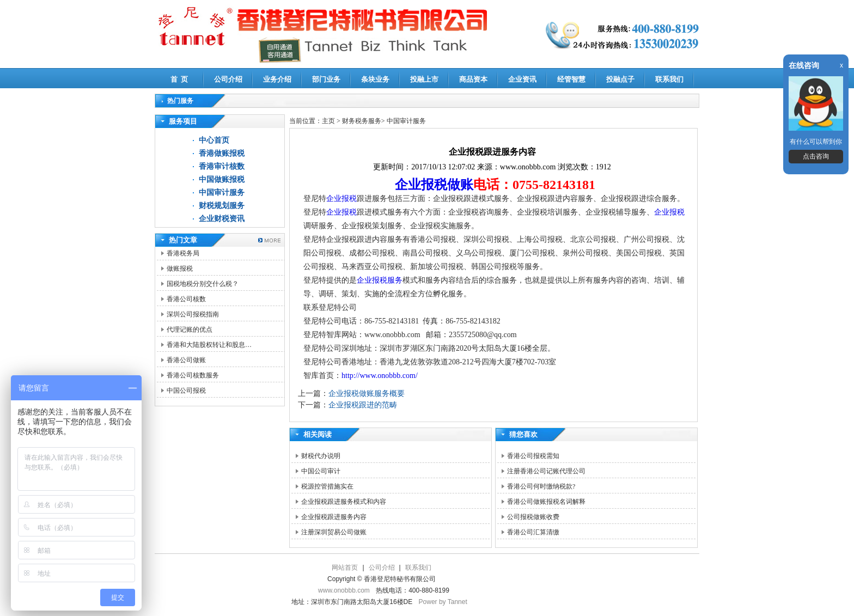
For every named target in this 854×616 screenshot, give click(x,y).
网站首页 (345, 568)
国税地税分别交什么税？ (203, 284)
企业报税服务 (380, 280)
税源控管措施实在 (327, 486)
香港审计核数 (222, 166)
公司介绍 (228, 79)
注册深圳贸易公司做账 (334, 532)
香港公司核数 (186, 299)
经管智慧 (571, 79)
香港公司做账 (186, 360)
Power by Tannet (443, 602)
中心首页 (214, 140)
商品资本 (473, 79)
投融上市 (424, 79)
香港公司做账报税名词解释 (546, 502)
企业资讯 (522, 79)
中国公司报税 (186, 391)
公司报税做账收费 (533, 517)
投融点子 (620, 79)
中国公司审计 (321, 471)
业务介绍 (277, 79)
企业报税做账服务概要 (367, 394)
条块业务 (375, 79)
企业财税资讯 (222, 219)
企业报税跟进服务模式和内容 (344, 502)
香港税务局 (183, 253)
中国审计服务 (222, 193)
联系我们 (669, 79)
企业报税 (341, 199)
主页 (328, 121)
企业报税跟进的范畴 (363, 405)
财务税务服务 (362, 121)
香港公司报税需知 (533, 456)
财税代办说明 (321, 456)
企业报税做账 (434, 185)
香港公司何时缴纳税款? (541, 486)
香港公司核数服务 (193, 375)
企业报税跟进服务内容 (334, 517)
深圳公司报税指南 (193, 314)
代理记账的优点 (190, 330)
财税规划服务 (222, 206)
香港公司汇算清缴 (533, 532)
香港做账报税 (222, 153)
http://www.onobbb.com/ (380, 376)
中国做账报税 (222, 179)
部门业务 (326, 79)
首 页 (179, 79)
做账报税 (180, 269)
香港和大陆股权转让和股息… (209, 345)
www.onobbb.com (344, 590)
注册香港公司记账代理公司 (546, 471)
